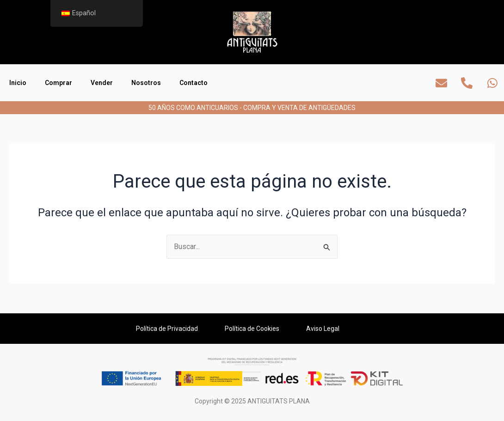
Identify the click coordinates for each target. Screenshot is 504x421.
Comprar (58, 83)
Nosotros (146, 83)
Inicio (18, 83)
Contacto (194, 83)
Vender (102, 83)
